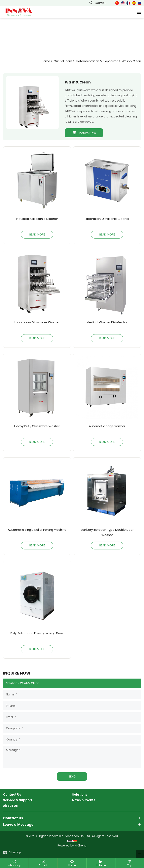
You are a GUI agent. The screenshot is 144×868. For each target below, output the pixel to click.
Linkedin (101, 865)
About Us (10, 806)
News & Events (84, 800)
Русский (140, 3)
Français (128, 3)
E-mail (43, 865)
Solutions (80, 795)
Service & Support (18, 800)
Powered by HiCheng (72, 845)
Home (46, 61)
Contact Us (12, 795)
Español (134, 3)
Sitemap (15, 852)
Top (130, 865)
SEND (72, 776)
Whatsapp (14, 865)
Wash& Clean (131, 61)
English (123, 3)
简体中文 (117, 3)
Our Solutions (63, 61)
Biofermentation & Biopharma (97, 61)
